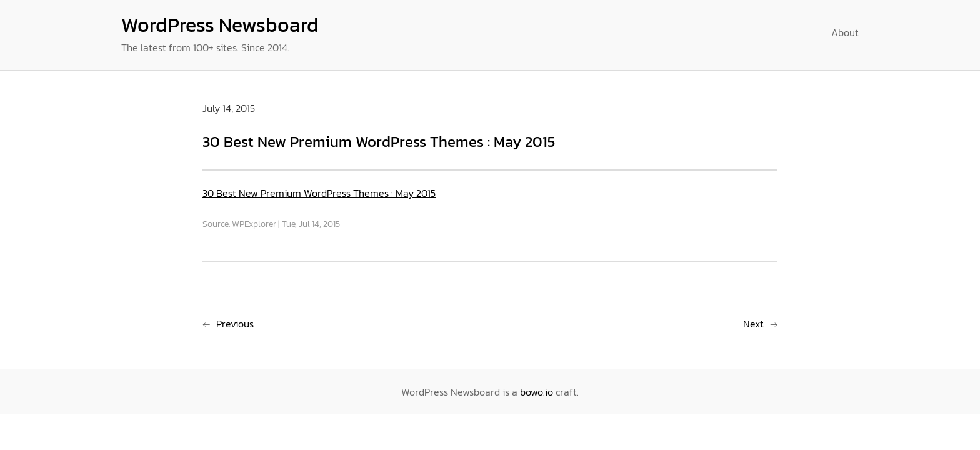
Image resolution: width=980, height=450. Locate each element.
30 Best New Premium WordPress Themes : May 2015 (319, 193)
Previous (235, 324)
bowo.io (537, 392)
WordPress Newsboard (220, 25)
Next (753, 324)
